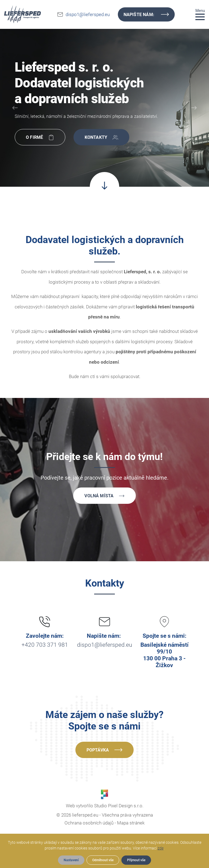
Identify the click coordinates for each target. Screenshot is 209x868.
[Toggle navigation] (200, 14)
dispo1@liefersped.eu (88, 14)
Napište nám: (146, 14)
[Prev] (15, 108)
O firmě (40, 138)
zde (161, 848)
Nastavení (71, 860)
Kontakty (102, 138)
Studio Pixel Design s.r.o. (119, 806)
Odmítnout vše (103, 860)
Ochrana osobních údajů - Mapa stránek (104, 823)
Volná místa (104, 496)
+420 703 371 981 (45, 645)
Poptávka (105, 750)
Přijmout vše (136, 860)
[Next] (194, 108)
